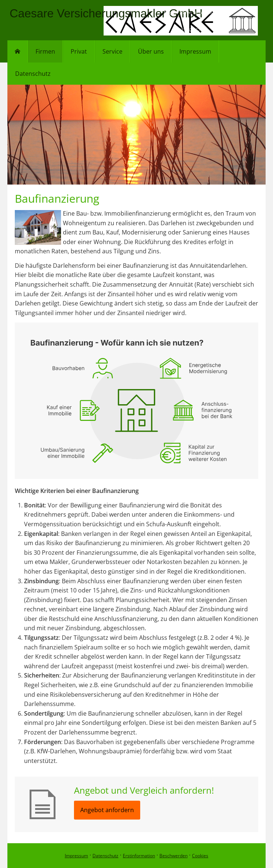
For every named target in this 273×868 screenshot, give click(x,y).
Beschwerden (173, 856)
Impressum (76, 856)
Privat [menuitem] (79, 51)
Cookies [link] (200, 856)
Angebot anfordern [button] (107, 810)
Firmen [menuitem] (45, 51)
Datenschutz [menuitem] (33, 74)
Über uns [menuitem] (151, 51)
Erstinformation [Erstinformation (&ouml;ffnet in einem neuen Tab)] (139, 856)
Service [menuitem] (112, 51)
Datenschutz (105, 856)
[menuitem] (18, 51)
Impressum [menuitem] (195, 51)
